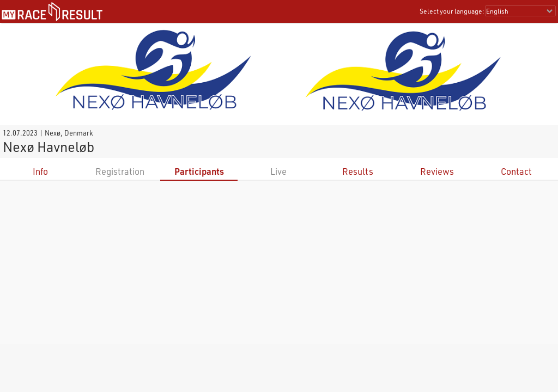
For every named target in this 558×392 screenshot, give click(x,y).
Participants (199, 171)
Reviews (437, 171)
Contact (516, 171)
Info (40, 171)
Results (358, 171)
